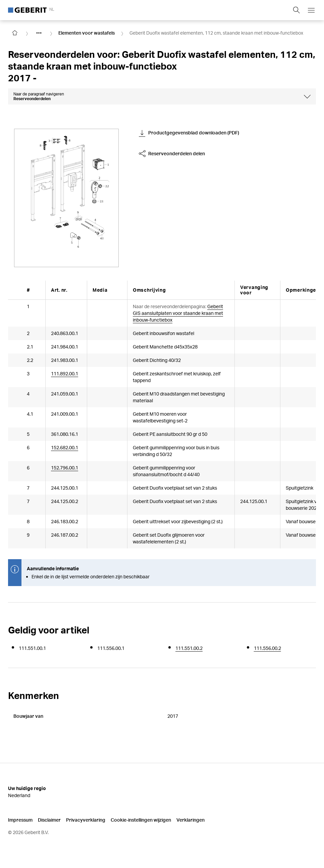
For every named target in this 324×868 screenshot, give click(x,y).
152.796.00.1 (65, 469)
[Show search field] (296, 10)
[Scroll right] (307, 290)
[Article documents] (99, 451)
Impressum (20, 820)
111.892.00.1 (65, 373)
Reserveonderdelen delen (172, 154)
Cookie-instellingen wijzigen (141, 820)
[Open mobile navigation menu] (311, 10)
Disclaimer (49, 820)
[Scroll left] (17, 290)
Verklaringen (191, 820)
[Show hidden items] (39, 33)
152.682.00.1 (65, 447)
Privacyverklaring (86, 820)
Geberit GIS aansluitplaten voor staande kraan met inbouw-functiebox (178, 313)
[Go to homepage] (15, 33)
